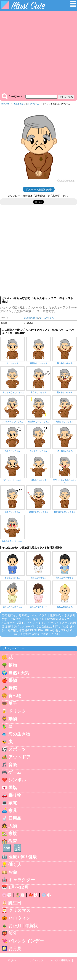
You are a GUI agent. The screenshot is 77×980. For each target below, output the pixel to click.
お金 (13, 872)
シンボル (17, 780)
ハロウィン (19, 918)
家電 (13, 803)
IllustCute (5, 104)
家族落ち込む (20, 104)
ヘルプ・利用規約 (60, 960)
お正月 (15, 926)
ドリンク (17, 711)
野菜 (13, 688)
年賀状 (31, 926)
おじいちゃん (33, 104)
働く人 (15, 864)
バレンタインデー (26, 941)
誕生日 (15, 903)
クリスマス (19, 910)
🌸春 (7, 895)
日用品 (15, 818)
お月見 (15, 949)
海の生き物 (19, 734)
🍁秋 (33, 895)
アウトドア (19, 757)
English (12, 960)
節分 (13, 933)
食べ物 (15, 696)
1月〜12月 (18, 887)
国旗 (13, 788)
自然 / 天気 (19, 673)
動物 (13, 719)
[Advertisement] (38, 53)
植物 (13, 665)
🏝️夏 (20, 895)
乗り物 (15, 795)
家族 (13, 833)
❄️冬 (46, 895)
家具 (13, 810)
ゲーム (15, 772)
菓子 (13, 703)
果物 (13, 680)
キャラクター (22, 880)
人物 (13, 826)
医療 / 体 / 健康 (23, 857)
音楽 (13, 765)
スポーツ (17, 749)
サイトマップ (36, 960)
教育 (13, 841)
